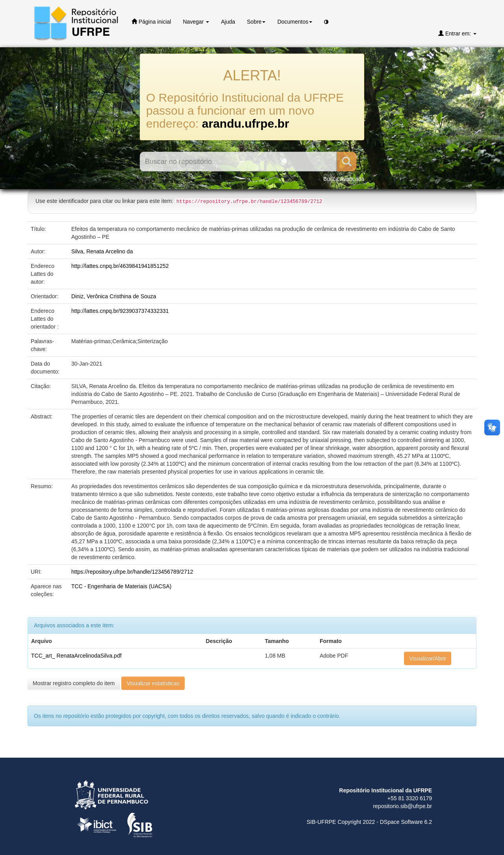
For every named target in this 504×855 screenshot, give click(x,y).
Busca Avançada (344, 179)
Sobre (256, 22)
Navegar (196, 22)
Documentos (295, 22)
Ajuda (228, 22)
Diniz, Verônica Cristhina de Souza (114, 296)
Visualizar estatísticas (153, 683)
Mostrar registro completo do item (74, 683)
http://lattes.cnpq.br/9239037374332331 (120, 311)
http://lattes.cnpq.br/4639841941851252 (120, 266)
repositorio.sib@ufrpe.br (402, 806)
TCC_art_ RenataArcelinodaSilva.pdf (76, 656)
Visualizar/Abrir (428, 658)
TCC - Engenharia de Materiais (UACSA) (121, 586)
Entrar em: (457, 33)
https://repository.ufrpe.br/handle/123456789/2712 (132, 572)
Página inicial (151, 21)
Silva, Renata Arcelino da (102, 251)
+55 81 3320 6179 (410, 798)
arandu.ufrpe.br (246, 124)
